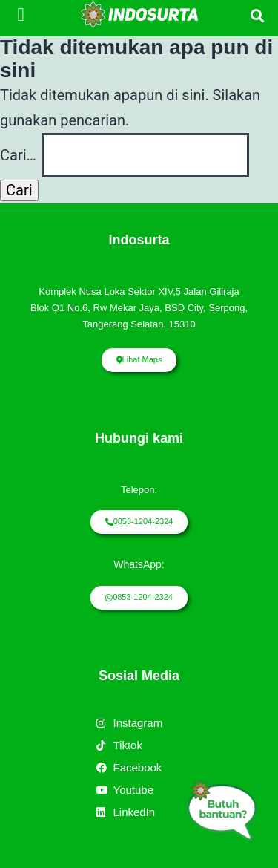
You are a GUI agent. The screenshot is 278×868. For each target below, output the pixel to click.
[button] (21, 15)
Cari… (18, 155)
